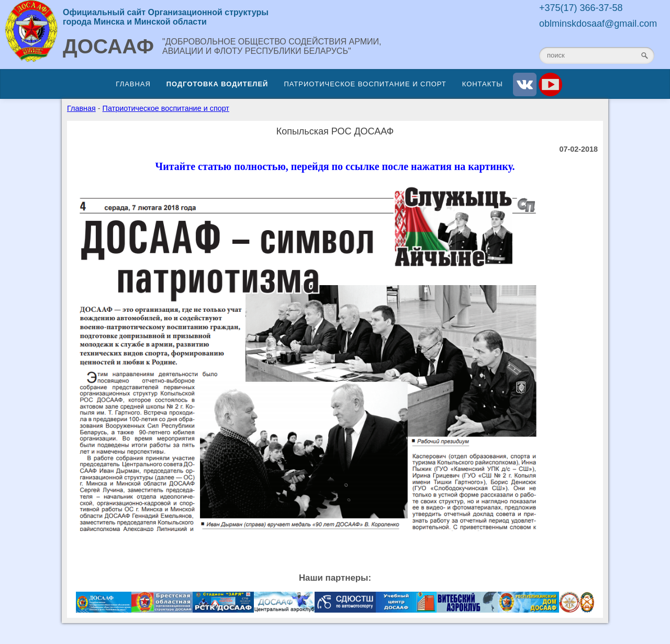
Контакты (483, 84)
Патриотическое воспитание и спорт (365, 84)
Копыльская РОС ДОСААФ (335, 131)
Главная (133, 84)
